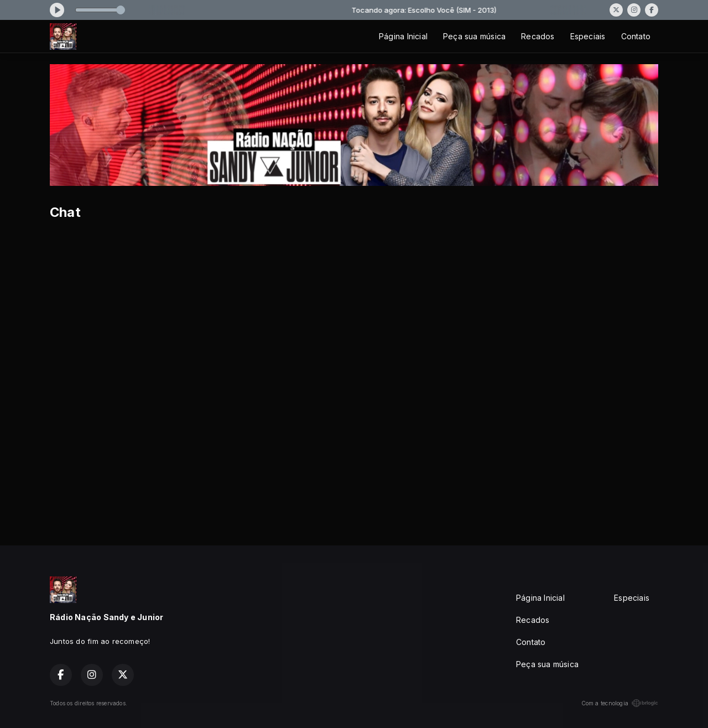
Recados (538, 36)
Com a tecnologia (620, 703)
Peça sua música (474, 36)
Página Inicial (403, 36)
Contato (636, 36)
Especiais (588, 36)
